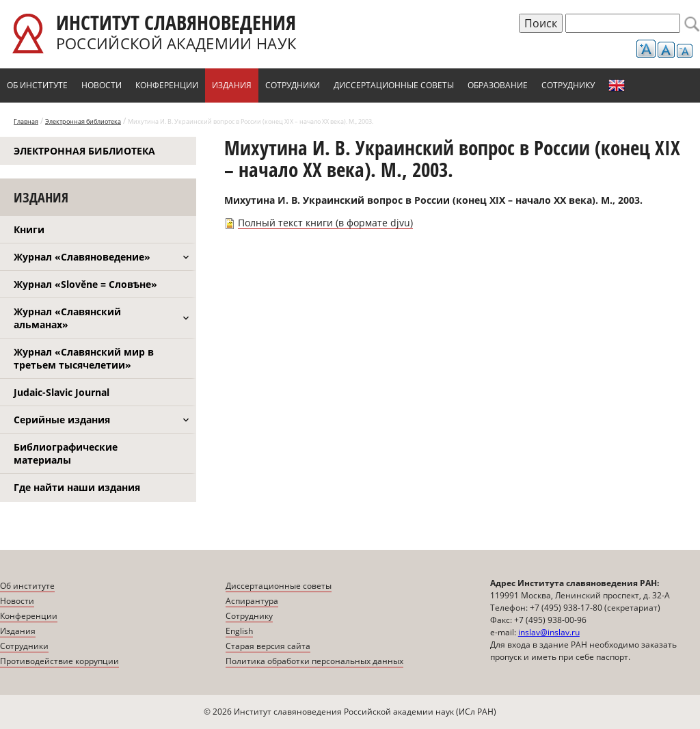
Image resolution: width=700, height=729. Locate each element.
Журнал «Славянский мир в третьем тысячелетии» (84, 358)
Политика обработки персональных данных (314, 661)
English (617, 85)
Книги (29, 229)
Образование (498, 85)
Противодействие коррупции (59, 661)
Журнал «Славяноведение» (82, 257)
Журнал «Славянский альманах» (67, 318)
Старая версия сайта (268, 646)
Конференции (167, 85)
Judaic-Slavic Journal (62, 392)
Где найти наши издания (77, 487)
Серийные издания (62, 420)
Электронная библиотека (83, 121)
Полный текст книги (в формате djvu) (325, 223)
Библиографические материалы (66, 453)
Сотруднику (568, 85)
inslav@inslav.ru (549, 632)
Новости (102, 85)
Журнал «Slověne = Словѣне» (85, 284)
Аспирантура (252, 601)
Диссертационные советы (394, 85)
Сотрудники (293, 85)
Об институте (37, 85)
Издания (232, 85)
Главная (26, 121)
